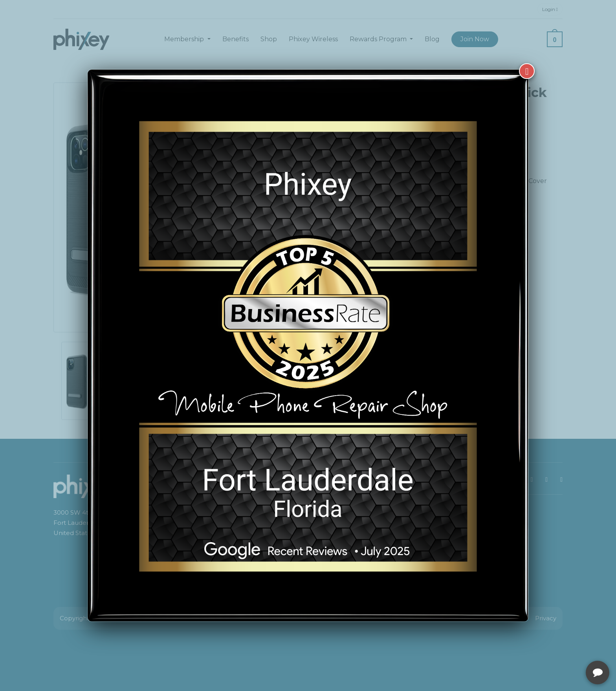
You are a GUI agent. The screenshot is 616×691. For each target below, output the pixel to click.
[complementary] (559, 648)
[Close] (527, 71)
